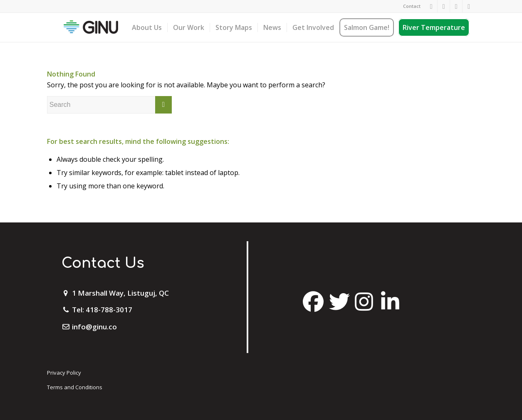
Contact (412, 6)
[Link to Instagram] (444, 6)
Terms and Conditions (75, 387)
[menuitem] (410, 6)
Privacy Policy (64, 373)
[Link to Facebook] (431, 6)
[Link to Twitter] (456, 6)
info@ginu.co (94, 327)
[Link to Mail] (469, 6)
